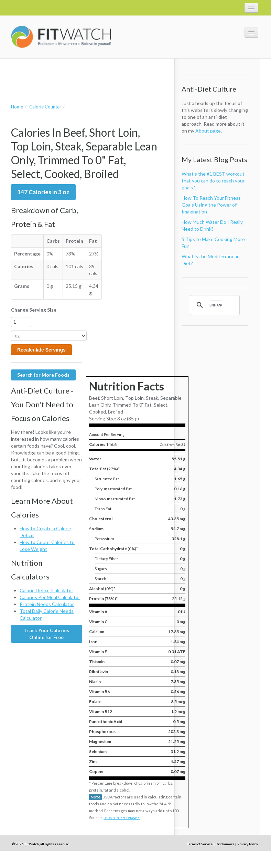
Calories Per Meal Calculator (50, 597)
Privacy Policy (248, 844)
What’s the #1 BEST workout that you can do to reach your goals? (213, 181)
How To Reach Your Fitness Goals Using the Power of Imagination (211, 205)
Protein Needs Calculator (47, 604)
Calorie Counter (45, 107)
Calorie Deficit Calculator (46, 590)
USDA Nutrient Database (122, 818)
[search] (216, 305)
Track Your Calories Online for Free (47, 634)
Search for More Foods (43, 375)
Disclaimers (225, 844)
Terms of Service (200, 844)
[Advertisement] (91, 74)
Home (17, 107)
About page (208, 131)
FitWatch (61, 37)
